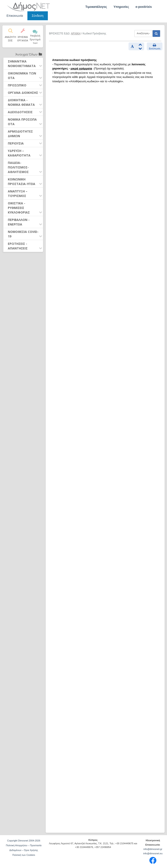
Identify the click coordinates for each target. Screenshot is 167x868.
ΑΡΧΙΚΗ (76, 34)
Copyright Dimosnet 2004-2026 (24, 841)
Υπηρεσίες (121, 7)
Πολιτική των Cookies (24, 855)
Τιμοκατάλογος (96, 7)
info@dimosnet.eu (153, 853)
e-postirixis (144, 7)
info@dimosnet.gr (153, 849)
